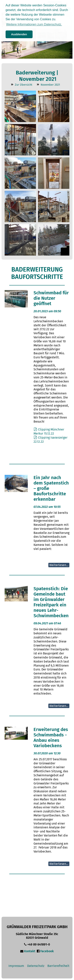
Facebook (47, 951)
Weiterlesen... (59, 565)
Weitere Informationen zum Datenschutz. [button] (34, 24)
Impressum (16, 966)
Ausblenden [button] (19, 34)
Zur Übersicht (24, 85)
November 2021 (50, 85)
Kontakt (30, 951)
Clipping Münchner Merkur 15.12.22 (49, 431)
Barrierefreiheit (58, 966)
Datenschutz (36, 966)
